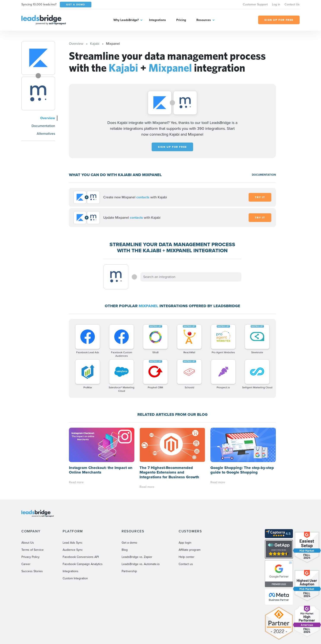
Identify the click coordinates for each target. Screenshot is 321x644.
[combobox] (191, 277)
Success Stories (32, 571)
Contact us (186, 564)
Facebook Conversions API (81, 557)
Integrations (157, 20)
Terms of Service (33, 550)
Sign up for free (172, 147)
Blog (125, 550)
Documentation (43, 126)
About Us (28, 543)
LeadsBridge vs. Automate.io (141, 564)
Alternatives (46, 134)
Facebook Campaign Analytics (83, 564)
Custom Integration (75, 578)
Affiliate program (190, 550)
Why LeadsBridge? (126, 20)
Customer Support (255, 4)
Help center (187, 557)
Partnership (129, 571)
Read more (76, 482)
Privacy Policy (30, 557)
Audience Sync (73, 550)
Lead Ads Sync (73, 543)
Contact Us (292, 4)
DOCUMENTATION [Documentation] (264, 175)
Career (26, 564)
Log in (276, 4)
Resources (204, 20)
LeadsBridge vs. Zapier (137, 557)
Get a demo (129, 543)
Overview (48, 118)
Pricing (181, 20)
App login (185, 543)
